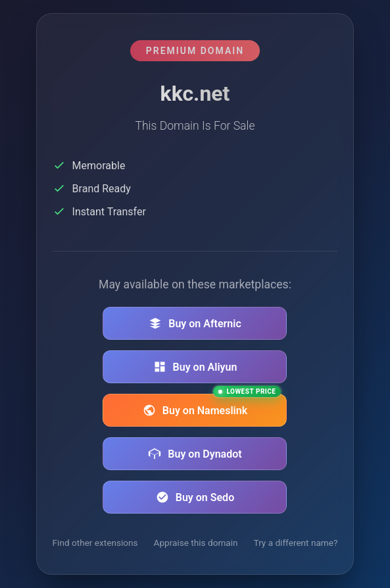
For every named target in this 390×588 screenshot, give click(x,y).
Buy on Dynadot (195, 454)
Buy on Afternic (195, 323)
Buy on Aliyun (195, 367)
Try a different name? (296, 543)
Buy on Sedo (195, 497)
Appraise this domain (196, 543)
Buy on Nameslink (212, 405)
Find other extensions (95, 543)
